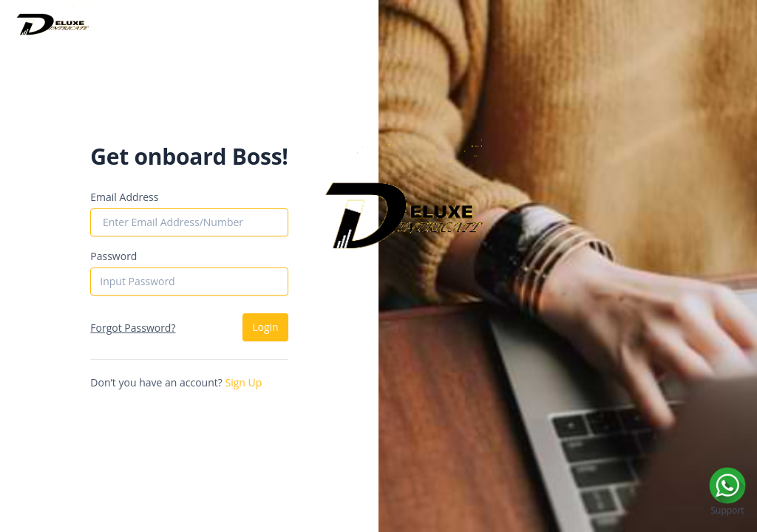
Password (113, 256)
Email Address (124, 197)
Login (265, 327)
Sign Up (243, 382)
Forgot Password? (133, 328)
